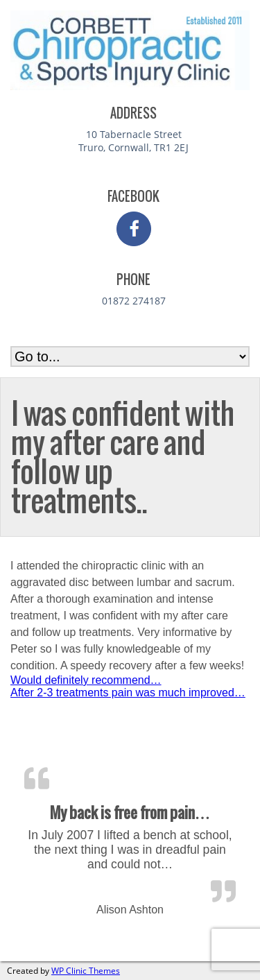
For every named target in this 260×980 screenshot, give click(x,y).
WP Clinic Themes (86, 971)
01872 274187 (134, 301)
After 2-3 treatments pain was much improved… (128, 693)
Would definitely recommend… (86, 680)
